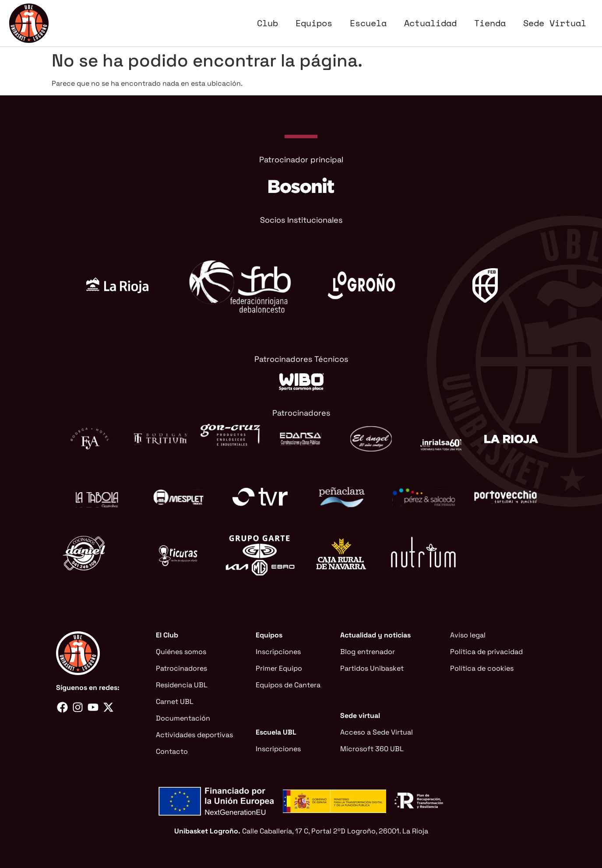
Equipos (314, 23)
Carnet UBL (175, 702)
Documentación (183, 718)
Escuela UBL (276, 732)
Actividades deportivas (194, 735)
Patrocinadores (181, 668)
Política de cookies (482, 668)
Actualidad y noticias (375, 635)
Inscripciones (278, 652)
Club (268, 23)
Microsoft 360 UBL (372, 749)
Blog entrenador (368, 652)
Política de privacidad (486, 652)
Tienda (490, 23)
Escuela (368, 23)
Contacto (172, 751)
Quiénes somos (181, 652)
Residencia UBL (182, 685)
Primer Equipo (279, 668)
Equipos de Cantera (288, 685)
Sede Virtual (555, 23)
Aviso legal (468, 635)
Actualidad (430, 23)
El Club (167, 635)
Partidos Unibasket (372, 668)
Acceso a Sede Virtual (377, 732)
